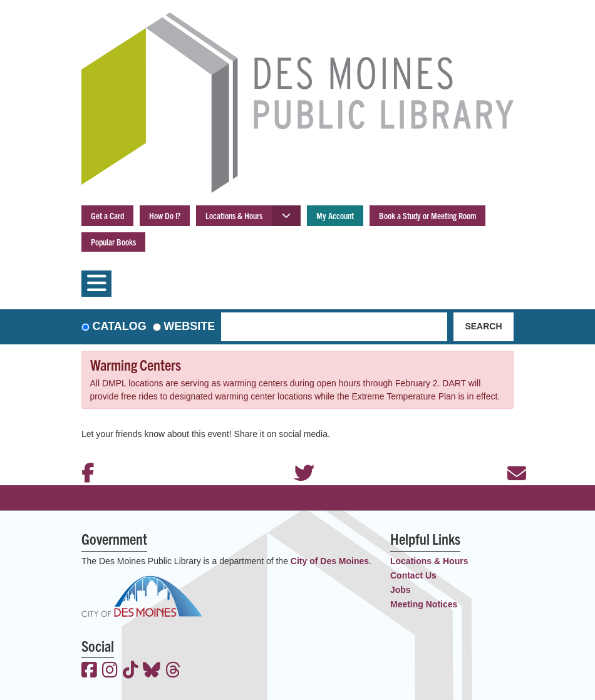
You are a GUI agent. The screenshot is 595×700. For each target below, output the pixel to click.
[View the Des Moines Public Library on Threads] (173, 671)
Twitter (297, 456)
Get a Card (107, 215)
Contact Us (413, 575)
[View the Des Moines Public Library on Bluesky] (152, 671)
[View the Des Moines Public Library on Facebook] (89, 671)
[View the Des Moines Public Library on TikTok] (131, 671)
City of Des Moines (330, 561)
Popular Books (113, 242)
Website (189, 326)
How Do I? (165, 215)
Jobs (401, 590)
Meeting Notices (424, 604)
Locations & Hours (234, 215)
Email (510, 456)
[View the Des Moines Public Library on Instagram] (110, 671)
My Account (335, 215)
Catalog (120, 326)
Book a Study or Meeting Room (427, 215)
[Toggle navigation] (96, 284)
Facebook (85, 456)
